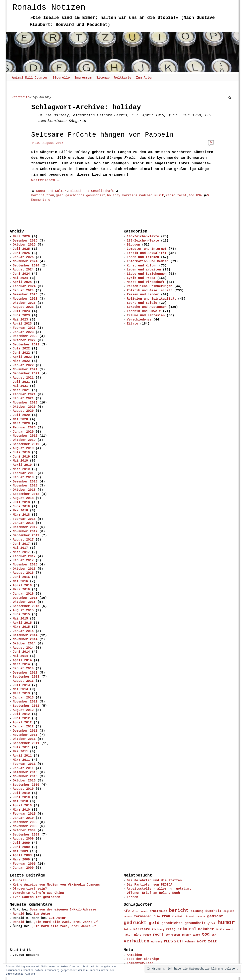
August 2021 (23, 378)
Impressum (83, 78)
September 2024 (26, 266)
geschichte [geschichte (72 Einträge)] (172, 923)
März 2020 (21, 423)
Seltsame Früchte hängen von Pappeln (102, 135)
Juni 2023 (21, 315)
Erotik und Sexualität (147, 253)
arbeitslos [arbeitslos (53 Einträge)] (158, 911)
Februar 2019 (24, 473)
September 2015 (26, 606)
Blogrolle (61, 78)
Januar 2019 (23, 477)
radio (171, 196)
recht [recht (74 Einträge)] (158, 935)
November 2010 (25, 776)
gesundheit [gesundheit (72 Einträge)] (195, 923)
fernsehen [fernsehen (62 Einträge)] (143, 917)
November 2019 (25, 436)
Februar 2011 (24, 764)
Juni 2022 (21, 353)
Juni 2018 (21, 507)
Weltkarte (123, 78)
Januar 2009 (23, 868)
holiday (114, 196)
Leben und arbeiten (144, 270)
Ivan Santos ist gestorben (36, 897)
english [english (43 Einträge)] (229, 911)
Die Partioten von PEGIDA (149, 885)
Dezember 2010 (25, 772)
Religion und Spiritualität (151, 299)
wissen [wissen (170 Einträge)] (173, 941)
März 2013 (21, 693)
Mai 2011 (20, 752)
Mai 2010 (20, 801)
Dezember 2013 (25, 673)
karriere (130, 196)
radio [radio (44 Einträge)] (147, 935)
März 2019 (21, 469)
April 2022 (22, 357)
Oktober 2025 (24, 245)
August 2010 (23, 789)
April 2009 (22, 855)
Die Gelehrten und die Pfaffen (154, 881)
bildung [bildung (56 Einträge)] (197, 911)
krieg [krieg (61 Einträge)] (171, 929)
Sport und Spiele (142, 303)
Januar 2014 (23, 669)
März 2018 (21, 515)
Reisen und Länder (143, 295)
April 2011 (22, 756)
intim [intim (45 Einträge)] (128, 929)
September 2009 (26, 835)
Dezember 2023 (25, 295)
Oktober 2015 (24, 602)
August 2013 (23, 681)
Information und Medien (148, 261)
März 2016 (21, 590)
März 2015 (21, 627)
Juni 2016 (21, 577)
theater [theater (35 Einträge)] (186, 935)
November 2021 (25, 370)
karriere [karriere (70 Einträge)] (142, 929)
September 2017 (26, 536)
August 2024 (23, 270)
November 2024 (25, 261)
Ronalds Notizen (49, 7)
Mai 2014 (20, 656)
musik (159, 196)
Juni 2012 (21, 718)
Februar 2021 (24, 394)
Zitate (132, 324)
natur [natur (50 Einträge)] (128, 935)
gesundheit (96, 196)
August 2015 (23, 610)
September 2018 (26, 494)
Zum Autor (145, 78)
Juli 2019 (21, 453)
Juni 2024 (21, 274)
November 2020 (25, 403)
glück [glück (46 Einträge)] (212, 923)
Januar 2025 (23, 257)
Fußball (19, 881)
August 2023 (23, 307)
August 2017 (23, 540)
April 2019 (22, 465)
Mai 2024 (20, 278)
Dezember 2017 (25, 527)
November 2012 (25, 702)
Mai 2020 (20, 419)
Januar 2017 (23, 560)
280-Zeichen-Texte (143, 241)
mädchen (146, 196)
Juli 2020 (21, 415)
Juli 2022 (21, 349)
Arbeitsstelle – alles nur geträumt (159, 889)
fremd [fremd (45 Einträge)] (190, 917)
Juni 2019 (21, 457)
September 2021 (26, 374)
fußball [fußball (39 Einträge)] (200, 917)
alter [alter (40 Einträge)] (135, 911)
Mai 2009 (20, 851)
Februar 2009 (24, 864)
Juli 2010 (21, 793)
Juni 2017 (21, 544)
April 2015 (22, 623)
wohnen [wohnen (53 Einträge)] (190, 942)
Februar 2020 (24, 428)
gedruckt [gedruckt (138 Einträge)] (135, 923)
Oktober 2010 (24, 781)
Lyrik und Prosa (141, 278)
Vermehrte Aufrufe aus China (38, 893)
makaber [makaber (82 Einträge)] (206, 929)
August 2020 (23, 411)
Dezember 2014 (25, 635)
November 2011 (25, 735)
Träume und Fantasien (146, 315)
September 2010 (26, 785)
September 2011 (26, 743)
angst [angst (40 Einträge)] (144, 911)
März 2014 (21, 664)
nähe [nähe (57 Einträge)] (138, 935)
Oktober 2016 (24, 569)
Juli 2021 (21, 382)
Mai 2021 (20, 386)
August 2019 (23, 448)
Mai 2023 (20, 320)
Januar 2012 (23, 727)
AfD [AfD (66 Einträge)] (127, 911)
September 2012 (26, 706)
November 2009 (25, 826)
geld (60, 196)
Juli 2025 (21, 249)
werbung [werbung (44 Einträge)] (157, 942)
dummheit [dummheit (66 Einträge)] (213, 911)
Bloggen (133, 245)
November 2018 (25, 486)
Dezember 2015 (25, 598)
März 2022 (21, 361)
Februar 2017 (24, 556)
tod (191, 196)
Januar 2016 (23, 594)
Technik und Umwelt (144, 311)
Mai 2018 (20, 511)
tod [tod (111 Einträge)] (206, 934)
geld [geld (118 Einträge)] (154, 923)
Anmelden (134, 955)
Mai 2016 (20, 581)
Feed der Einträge (143, 959)
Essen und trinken (143, 257)
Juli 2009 (21, 843)
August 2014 (23, 648)
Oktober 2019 (24, 440)
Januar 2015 (23, 631)
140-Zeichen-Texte (143, 237)
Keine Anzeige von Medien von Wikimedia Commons (56, 885)
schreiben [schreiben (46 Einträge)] (173, 935)
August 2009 (23, 839)
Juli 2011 (21, 748)
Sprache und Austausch (147, 307)
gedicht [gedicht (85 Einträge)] (215, 916)
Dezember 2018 (25, 482)
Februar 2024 (24, 286)
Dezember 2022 (25, 336)
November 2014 (25, 639)
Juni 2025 (21, 253)
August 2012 (23, 710)
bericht (38, 196)
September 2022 (26, 345)
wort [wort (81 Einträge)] (202, 941)
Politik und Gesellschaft (91, 191)
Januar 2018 (23, 523)
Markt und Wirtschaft (146, 282)
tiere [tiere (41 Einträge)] (196, 935)
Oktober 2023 (24, 303)
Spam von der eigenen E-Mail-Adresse (63, 910)
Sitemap (103, 78)
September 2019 (26, 444)
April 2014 (22, 660)
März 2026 (21, 237)
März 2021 (21, 390)
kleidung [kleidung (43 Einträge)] (158, 930)
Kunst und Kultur (51, 191)
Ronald (19, 914)
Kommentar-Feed (140, 963)
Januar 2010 (23, 818)
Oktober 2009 (24, 830)
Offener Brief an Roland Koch (153, 893)
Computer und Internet (147, 249)
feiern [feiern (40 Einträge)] (128, 917)
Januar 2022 (23, 365)
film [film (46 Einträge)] (157, 917)
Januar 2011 (23, 768)
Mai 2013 (20, 689)
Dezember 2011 (25, 731)
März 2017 (21, 552)
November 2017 (25, 531)
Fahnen (132, 897)
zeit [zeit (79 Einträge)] (212, 942)
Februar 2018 (24, 519)
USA (199, 196)
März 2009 (21, 860)
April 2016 (22, 586)
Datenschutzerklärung (20, 974)
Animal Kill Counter (30, 78)
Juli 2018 (21, 502)
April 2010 (22, 806)
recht (182, 196)
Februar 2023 (24, 328)
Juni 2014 (21, 652)
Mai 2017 (20, 548)
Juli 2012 (21, 714)
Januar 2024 (23, 291)
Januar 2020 (23, 432)
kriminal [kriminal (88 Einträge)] (187, 929)
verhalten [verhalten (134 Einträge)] (137, 941)
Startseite (21, 97)
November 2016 (25, 565)
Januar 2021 (23, 398)
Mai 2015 (20, 619)
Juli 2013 (21, 685)
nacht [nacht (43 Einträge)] (230, 930)
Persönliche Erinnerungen (149, 286)
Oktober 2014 (24, 644)
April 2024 (22, 282)
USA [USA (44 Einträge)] (214, 935)
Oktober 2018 (24, 490)
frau (50, 196)
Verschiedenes (139, 320)
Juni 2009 (21, 847)
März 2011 (21, 760)
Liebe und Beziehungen (147, 274)
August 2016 (23, 573)
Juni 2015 (21, 614)
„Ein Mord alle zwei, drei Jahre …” (66, 922)
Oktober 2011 (24, 739)
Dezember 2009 (25, 822)
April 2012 (22, 723)
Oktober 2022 (24, 340)
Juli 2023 (21, 311)
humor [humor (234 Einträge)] (226, 923)
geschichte (75, 196)
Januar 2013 (23, 698)
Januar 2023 (23, 332)
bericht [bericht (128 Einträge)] (179, 911)
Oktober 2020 (24, 407)
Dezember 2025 (25, 241)
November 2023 (25, 299)
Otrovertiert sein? (30, 889)
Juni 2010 (21, 797)
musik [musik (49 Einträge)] (220, 929)
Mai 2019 (20, 461)
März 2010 (21, 810)
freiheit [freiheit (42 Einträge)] (178, 917)
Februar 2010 (24, 814)
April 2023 (22, 324)
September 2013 (26, 677)
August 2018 (23, 498)
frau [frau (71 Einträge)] (166, 916)
